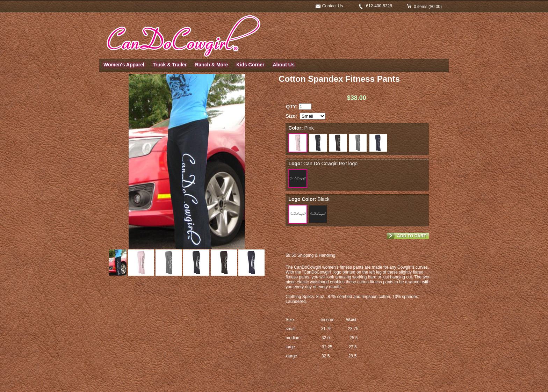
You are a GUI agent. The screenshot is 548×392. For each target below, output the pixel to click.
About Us (283, 65)
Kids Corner (250, 65)
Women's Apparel (124, 65)
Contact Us (329, 6)
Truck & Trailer (170, 65)
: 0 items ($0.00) (424, 7)
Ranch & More (211, 65)
